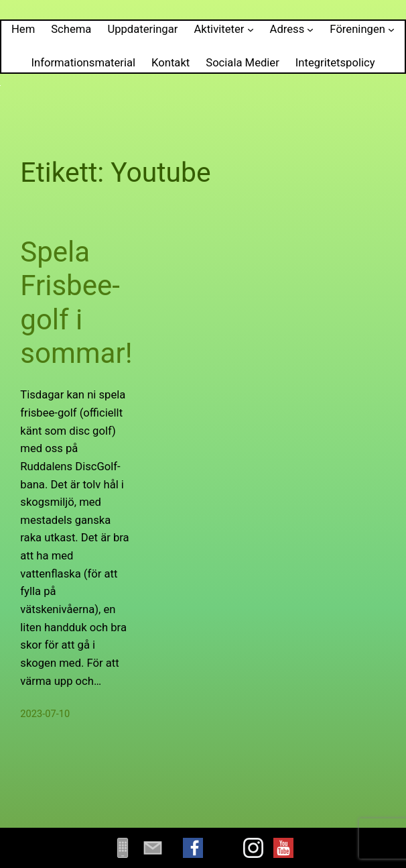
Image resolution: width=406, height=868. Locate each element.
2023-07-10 (45, 714)
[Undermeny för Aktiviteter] (251, 30)
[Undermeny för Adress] (310, 30)
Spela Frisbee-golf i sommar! (76, 303)
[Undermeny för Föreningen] (391, 30)
